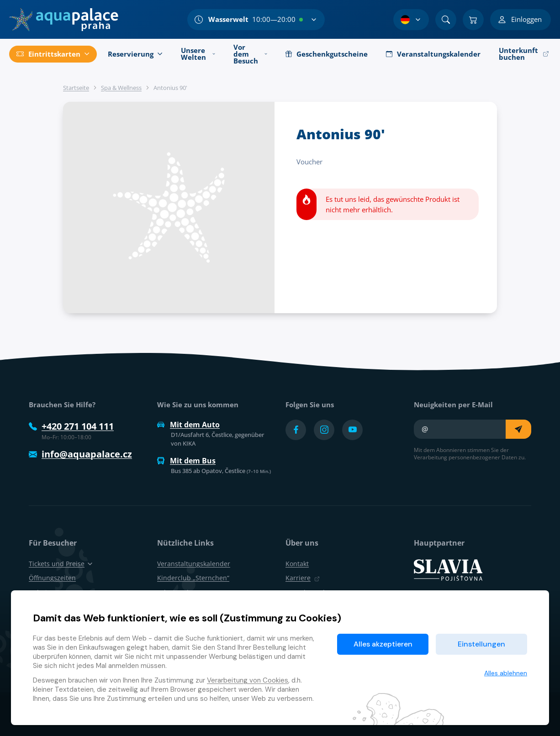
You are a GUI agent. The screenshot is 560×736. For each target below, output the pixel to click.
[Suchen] (446, 20)
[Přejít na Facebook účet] (296, 430)
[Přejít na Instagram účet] (324, 430)
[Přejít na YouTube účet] (352, 430)
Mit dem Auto (188, 425)
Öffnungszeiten (52, 578)
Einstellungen (481, 644)
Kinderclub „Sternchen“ (193, 578)
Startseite (76, 88)
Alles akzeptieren (383, 644)
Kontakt (297, 564)
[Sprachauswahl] (411, 20)
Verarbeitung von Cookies (248, 680)
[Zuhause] (64, 20)
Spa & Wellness (121, 88)
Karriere (303, 578)
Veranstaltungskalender (194, 564)
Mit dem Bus (186, 461)
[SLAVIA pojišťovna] (448, 569)
